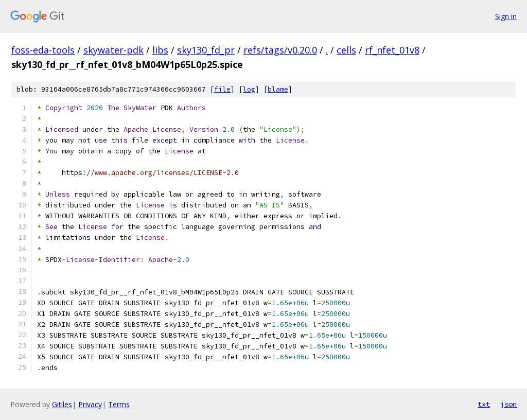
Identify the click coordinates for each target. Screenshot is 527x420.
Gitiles (62, 404)
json (508, 404)
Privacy (90, 404)
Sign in (506, 16)
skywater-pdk (113, 50)
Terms (119, 404)
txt (484, 404)
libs (160, 50)
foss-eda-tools (43, 50)
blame (278, 89)
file (222, 89)
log (249, 89)
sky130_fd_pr (206, 50)
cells (346, 50)
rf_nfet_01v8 (392, 50)
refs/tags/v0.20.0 (280, 50)
